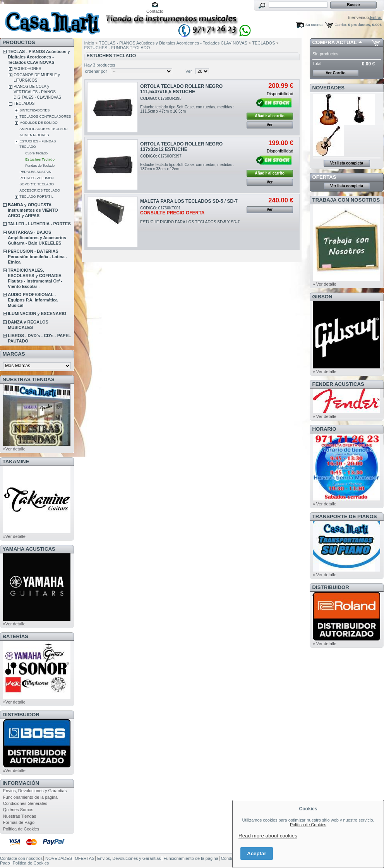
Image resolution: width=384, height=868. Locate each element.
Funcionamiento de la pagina (30, 797)
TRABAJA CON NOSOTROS (346, 200)
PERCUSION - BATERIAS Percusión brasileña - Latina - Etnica (37, 257)
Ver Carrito (335, 73)
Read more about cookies (268, 836)
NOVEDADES (329, 88)
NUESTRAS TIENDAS (29, 379)
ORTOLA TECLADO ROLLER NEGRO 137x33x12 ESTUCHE (181, 147)
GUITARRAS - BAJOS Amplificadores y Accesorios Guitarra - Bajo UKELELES (37, 238)
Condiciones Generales (25, 803)
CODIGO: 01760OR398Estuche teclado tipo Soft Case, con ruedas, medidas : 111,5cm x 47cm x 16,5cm (187, 105)
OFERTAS (324, 177)
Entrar (376, 17)
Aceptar (257, 853)
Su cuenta (314, 25)
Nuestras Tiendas (20, 816)
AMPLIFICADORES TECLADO (43, 129)
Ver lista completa (347, 163)
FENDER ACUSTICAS (338, 384)
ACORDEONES (27, 69)
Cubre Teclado (36, 153)
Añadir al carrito (270, 116)
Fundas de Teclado (40, 166)
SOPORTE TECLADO (37, 184)
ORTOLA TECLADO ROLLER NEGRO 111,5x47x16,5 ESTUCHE (181, 89)
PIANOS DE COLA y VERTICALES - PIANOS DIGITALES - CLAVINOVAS (37, 92)
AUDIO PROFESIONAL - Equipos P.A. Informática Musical (33, 300)
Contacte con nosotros (21, 858)
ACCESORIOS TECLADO (40, 190)
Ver (189, 71)
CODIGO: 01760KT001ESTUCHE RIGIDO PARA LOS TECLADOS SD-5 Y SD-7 (190, 215)
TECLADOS (24, 104)
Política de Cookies (308, 825)
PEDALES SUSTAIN (35, 172)
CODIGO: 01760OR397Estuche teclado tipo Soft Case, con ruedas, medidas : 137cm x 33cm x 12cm (187, 163)
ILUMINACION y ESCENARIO (37, 313)
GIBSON (322, 297)
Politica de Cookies (21, 829)
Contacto (155, 11)
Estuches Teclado (40, 159)
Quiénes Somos (18, 810)
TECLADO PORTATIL (36, 197)
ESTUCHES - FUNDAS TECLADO (117, 48)
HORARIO (324, 429)
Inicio (89, 43)
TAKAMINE (16, 461)
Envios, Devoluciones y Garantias (35, 791)
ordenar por (96, 71)
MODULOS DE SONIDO (39, 123)
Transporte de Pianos (345, 516)
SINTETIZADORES (34, 110)
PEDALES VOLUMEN (37, 178)
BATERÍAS (15, 636)
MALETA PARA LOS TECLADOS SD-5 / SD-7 (189, 201)
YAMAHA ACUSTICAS (29, 549)
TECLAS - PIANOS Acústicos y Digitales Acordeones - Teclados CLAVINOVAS (39, 57)
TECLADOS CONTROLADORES (45, 116)
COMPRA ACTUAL (335, 42)
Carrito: (341, 25)
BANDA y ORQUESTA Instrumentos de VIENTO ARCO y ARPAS (33, 210)
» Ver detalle (325, 284)
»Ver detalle (14, 449)
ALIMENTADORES (34, 135)
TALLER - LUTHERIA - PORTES (39, 224)
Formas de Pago (19, 822)
